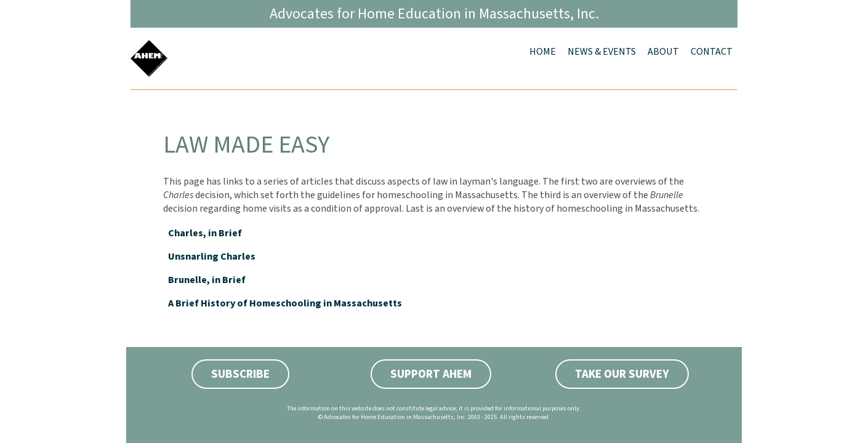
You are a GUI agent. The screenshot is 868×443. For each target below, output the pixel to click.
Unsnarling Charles (212, 257)
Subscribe (240, 374)
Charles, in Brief (205, 233)
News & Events (602, 52)
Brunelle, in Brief (207, 280)
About (663, 52)
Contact (712, 52)
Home (543, 52)
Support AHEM (431, 374)
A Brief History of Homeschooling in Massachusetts (285, 303)
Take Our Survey (622, 374)
